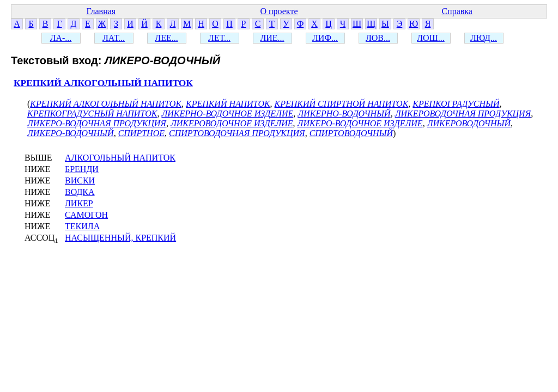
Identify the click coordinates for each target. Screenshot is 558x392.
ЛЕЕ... (166, 38)
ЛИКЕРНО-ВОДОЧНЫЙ (344, 114)
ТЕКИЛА (82, 226)
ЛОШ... (431, 38)
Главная (101, 11)
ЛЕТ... (219, 38)
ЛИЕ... (272, 38)
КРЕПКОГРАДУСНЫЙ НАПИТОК (92, 114)
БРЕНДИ (82, 169)
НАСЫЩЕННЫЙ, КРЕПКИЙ (120, 238)
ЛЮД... (484, 38)
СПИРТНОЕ (141, 133)
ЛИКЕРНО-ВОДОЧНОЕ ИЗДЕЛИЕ (227, 114)
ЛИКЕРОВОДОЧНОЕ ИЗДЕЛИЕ (232, 123)
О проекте (279, 11)
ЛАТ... (114, 38)
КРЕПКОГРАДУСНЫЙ (456, 104)
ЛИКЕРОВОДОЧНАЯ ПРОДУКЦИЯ (463, 114)
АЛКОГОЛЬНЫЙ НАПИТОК (120, 158)
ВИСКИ (80, 180)
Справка (457, 11)
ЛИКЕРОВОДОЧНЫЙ (469, 123)
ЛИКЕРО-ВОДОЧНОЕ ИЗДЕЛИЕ (360, 123)
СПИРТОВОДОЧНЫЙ (351, 133)
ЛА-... (61, 38)
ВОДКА (80, 192)
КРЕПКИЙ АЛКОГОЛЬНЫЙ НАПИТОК (103, 83)
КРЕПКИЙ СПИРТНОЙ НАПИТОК (342, 104)
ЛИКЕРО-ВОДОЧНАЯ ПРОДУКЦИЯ (97, 123)
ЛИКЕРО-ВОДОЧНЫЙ (71, 133)
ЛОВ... (378, 38)
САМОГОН (86, 215)
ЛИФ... (325, 38)
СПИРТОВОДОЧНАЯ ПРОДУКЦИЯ (237, 133)
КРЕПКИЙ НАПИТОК (228, 104)
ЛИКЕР (79, 203)
